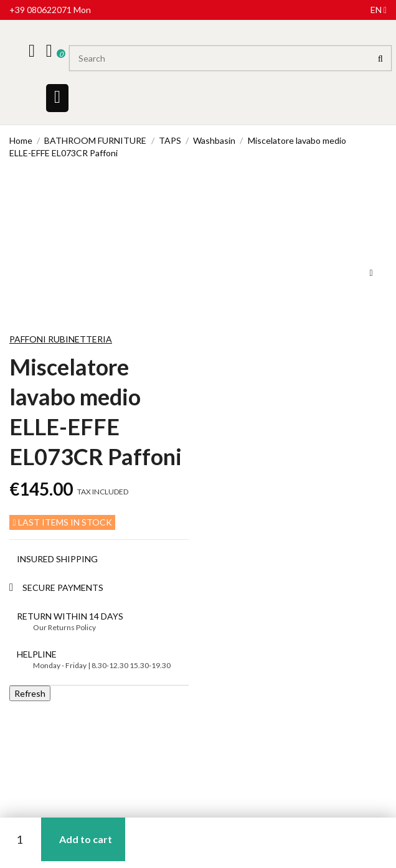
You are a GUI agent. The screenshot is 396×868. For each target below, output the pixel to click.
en (379, 10)
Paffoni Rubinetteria (61, 339)
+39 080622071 (40, 10)
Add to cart (86, 839)
